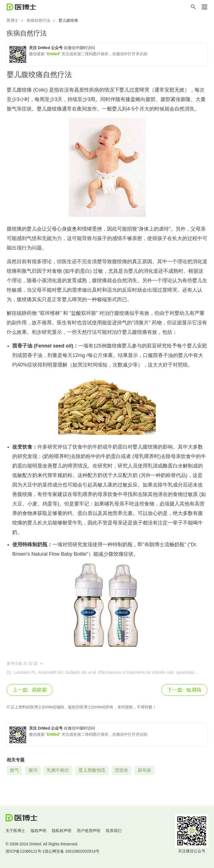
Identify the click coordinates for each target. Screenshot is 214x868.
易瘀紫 (30, 690)
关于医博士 (15, 831)
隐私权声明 (62, 831)
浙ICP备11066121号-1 (25, 851)
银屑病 (184, 690)
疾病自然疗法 (38, 20)
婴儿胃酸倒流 (92, 770)
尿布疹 (144, 770)
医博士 (13, 20)
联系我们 (114, 831)
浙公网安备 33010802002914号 (72, 851)
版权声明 (38, 831)
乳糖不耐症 (58, 770)
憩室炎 (121, 770)
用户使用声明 (89, 831)
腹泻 (33, 770)
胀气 (14, 770)
